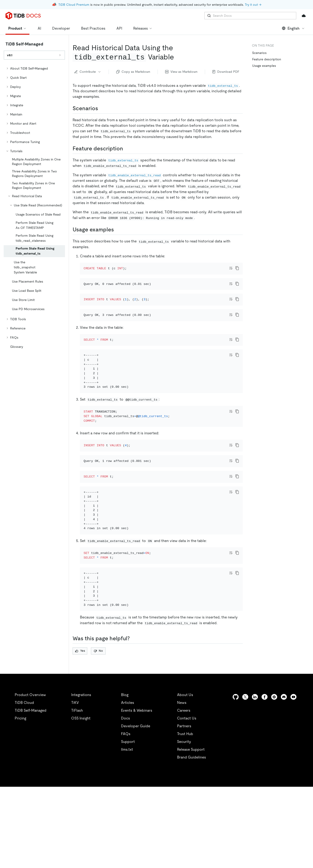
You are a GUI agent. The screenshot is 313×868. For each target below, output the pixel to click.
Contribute (88, 72)
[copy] (237, 268)
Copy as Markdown (133, 72)
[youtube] (293, 778)
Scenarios (259, 53)
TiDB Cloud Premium (74, 5)
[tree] (34, 208)
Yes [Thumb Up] (80, 732)
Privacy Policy (101, 859)
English (293, 28)
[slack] (274, 778)
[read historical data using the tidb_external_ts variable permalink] (178, 57)
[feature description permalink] (127, 149)
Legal (126, 859)
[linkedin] (255, 778)
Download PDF (226, 72)
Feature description (267, 59)
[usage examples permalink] (118, 230)
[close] (304, 832)
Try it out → (253, 5)
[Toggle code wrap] (231, 268)
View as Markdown (181, 72)
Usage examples (264, 66)
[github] (236, 778)
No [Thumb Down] (98, 732)
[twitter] (245, 778)
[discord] (284, 778)
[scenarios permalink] (102, 108)
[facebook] (265, 778)
